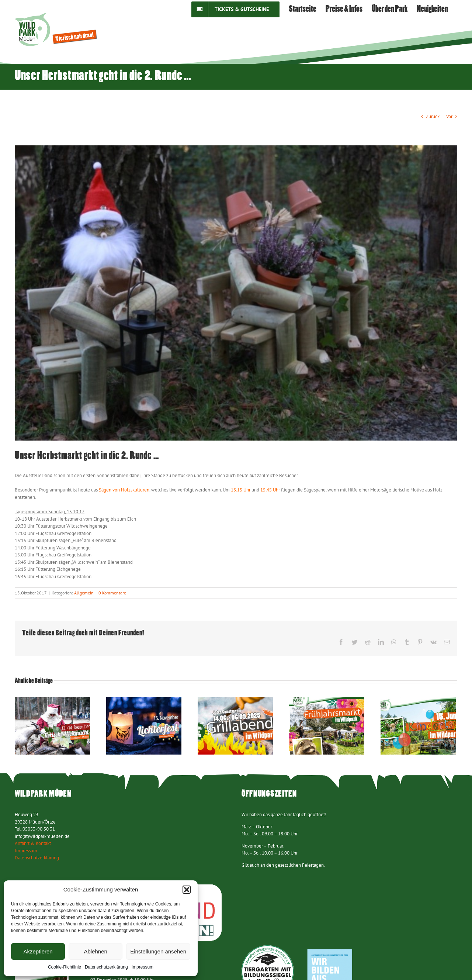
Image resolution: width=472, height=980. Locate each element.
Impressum (143, 967)
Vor (449, 116)
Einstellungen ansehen (158, 951)
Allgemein (84, 593)
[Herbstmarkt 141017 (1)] (236, 293)
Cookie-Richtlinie (65, 967)
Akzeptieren (38, 951)
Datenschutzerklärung (106, 967)
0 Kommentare (112, 593)
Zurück (433, 116)
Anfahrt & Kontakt (33, 843)
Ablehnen (95, 951)
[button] (187, 890)
